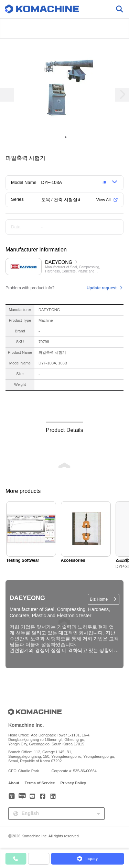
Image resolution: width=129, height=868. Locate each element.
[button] (75, 183)
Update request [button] (102, 288)
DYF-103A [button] (52, 182)
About (14, 783)
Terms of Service (40, 783)
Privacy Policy (73, 783)
